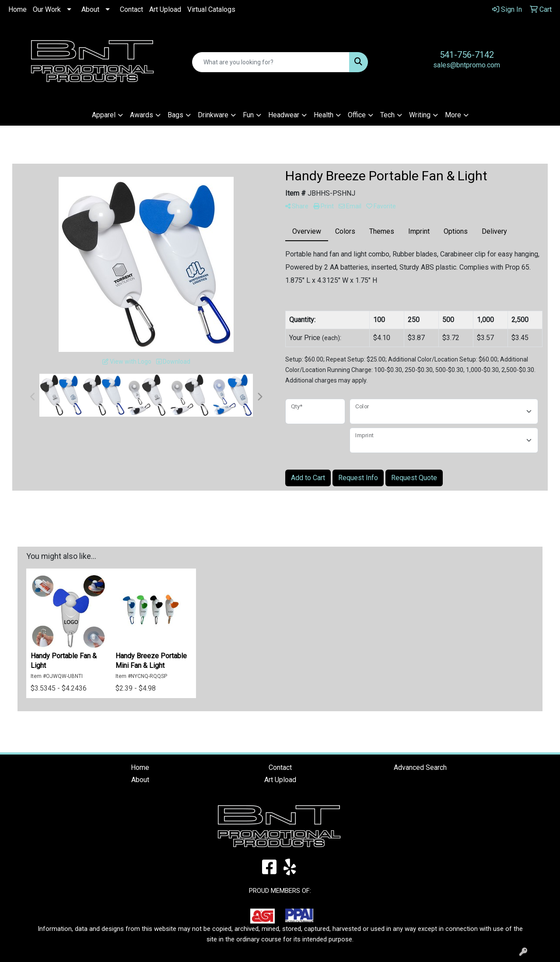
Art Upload (165, 9)
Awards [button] (142, 115)
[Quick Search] (271, 62)
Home (17, 9)
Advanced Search (420, 767)
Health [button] (324, 115)
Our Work (47, 9)
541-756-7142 (467, 55)
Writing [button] (420, 115)
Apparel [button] (104, 115)
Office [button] (357, 115)
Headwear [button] (284, 115)
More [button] (453, 115)
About (90, 9)
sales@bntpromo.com (467, 65)
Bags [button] (175, 115)
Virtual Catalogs (211, 9)
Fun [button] (248, 115)
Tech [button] (387, 115)
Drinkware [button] (213, 115)
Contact (131, 9)
